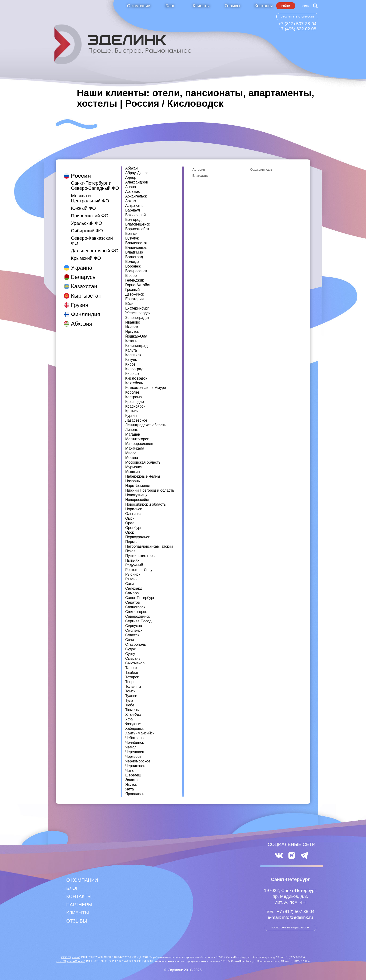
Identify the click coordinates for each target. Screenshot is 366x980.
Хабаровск (134, 729)
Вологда (132, 262)
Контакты (264, 6)
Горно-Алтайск (138, 285)
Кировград (134, 369)
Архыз (130, 201)
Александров (136, 182)
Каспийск (133, 355)
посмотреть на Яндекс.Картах (290, 927)
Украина (82, 263)
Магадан (133, 434)
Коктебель (134, 383)
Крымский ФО (86, 254)
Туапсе (131, 696)
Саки (129, 584)
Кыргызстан (86, 291)
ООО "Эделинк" (70, 957)
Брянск (131, 234)
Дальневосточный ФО (95, 246)
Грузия (80, 300)
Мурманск (134, 467)
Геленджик (134, 280)
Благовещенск (137, 224)
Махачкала (135, 448)
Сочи (129, 640)
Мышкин (132, 472)
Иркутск (132, 332)
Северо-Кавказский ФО (92, 236)
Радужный (134, 565)
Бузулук (132, 238)
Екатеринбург (137, 308)
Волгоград (134, 257)
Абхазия (82, 319)
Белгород (133, 220)
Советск (132, 635)
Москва (132, 458)
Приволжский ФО (90, 211)
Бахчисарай (135, 215)
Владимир (134, 252)
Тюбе (130, 705)
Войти (286, 6)
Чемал (131, 747)
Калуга (131, 350)
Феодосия (134, 724)
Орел (130, 523)
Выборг (132, 276)
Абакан (131, 168)
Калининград (136, 346)
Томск (130, 691)
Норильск (133, 509)
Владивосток (136, 243)
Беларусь (83, 272)
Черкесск (133, 757)
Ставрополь (135, 645)
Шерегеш (133, 775)
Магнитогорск (137, 439)
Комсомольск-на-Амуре (145, 388)
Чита (129, 771)
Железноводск (138, 313)
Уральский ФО (87, 219)
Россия (81, 171)
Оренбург (133, 528)
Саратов (132, 603)
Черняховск (135, 766)
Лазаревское (136, 420)
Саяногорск (135, 607)
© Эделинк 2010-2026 (183, 970)
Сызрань (133, 659)
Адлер (131, 178)
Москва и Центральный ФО (90, 194)
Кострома (133, 397)
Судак (130, 649)
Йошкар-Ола (136, 336)
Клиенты (201, 6)
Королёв (132, 392)
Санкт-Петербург (140, 598)
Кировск (132, 374)
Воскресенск (136, 271)
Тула (129, 701)
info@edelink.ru (298, 917)
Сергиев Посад (138, 621)
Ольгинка (133, 514)
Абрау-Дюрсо (137, 173)
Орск (129, 532)
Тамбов (132, 673)
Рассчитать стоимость (297, 16)
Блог (170, 6)
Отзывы (232, 6)
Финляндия (86, 310)
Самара (132, 593)
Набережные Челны (143, 476)
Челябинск (134, 743)
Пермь (131, 542)
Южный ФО (83, 204)
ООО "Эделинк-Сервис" (71, 961)
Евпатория (134, 299)
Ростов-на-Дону (139, 570)
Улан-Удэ (133, 715)
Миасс (131, 453)
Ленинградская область (146, 425)
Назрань (132, 481)
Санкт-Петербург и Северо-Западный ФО (95, 181)
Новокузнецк (136, 495)
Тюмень (132, 710)
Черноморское (138, 761)
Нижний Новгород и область (150, 490)
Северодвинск (137, 617)
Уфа (129, 719)
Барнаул (132, 210)
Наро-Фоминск (138, 486)
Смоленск (134, 631)
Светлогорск (136, 612)
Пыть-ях (132, 561)
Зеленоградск (137, 318)
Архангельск (136, 196)
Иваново (133, 322)
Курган (131, 416)
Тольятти (133, 687)
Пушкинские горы (140, 556)
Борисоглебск (137, 229)
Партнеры (79, 905)
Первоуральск (137, 537)
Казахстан (84, 282)
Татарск (132, 677)
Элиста (131, 780)
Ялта (129, 789)
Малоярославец (139, 444)
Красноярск (135, 406)
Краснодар (134, 402)
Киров (130, 364)
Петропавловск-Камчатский (149, 546)
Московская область (143, 462)
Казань (131, 341)
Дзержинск (134, 294)
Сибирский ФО (87, 226)
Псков (130, 551)
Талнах (131, 668)
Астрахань (134, 206)
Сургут (131, 654)
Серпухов (133, 626)
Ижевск (131, 327)
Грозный (132, 290)
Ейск (129, 304)
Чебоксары (135, 738)
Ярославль (135, 794)
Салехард (134, 589)
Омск (130, 518)
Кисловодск (136, 378)
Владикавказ (136, 248)
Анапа (130, 187)
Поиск (305, 6)
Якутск (131, 785)
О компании (139, 6)
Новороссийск (137, 500)
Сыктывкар (135, 663)
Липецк (131, 430)
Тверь (130, 682)
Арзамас (133, 192)
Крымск (132, 411)
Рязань (131, 579)
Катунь (131, 360)
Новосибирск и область (145, 504)
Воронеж (133, 266)
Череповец (135, 752)
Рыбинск (133, 575)
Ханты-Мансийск (140, 733)
